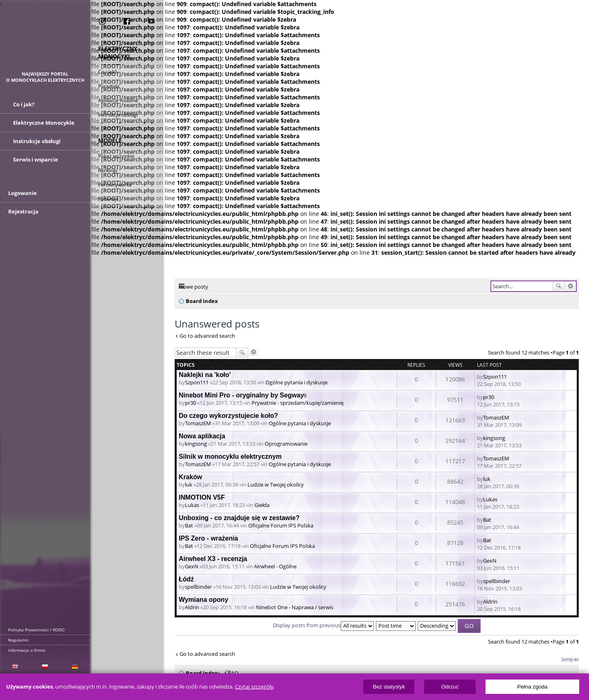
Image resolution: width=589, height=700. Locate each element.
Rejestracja (23, 220)
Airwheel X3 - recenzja (213, 559)
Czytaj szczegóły (254, 687)
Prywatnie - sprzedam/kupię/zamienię (298, 403)
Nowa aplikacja (202, 436)
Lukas (192, 505)
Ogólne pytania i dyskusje (297, 382)
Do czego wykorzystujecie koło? (228, 416)
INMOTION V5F (202, 497)
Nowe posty (193, 287)
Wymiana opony (203, 600)
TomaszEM (198, 423)
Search (559, 286)
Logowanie (22, 202)
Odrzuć (450, 687)
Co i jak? (107, 73)
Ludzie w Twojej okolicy (276, 485)
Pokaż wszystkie (116, 157)
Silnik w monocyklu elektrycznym (230, 457)
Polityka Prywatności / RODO (36, 630)
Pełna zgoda (532, 687)
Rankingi (108, 171)
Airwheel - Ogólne (275, 566)
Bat (189, 525)
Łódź (186, 579)
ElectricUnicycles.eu (45, 39)
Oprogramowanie (286, 444)
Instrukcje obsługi (118, 116)
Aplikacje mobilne (118, 101)
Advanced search (570, 286)
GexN (192, 566)
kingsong (196, 444)
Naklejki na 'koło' (205, 375)
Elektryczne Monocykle (44, 127)
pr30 (190, 403)
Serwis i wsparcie (36, 164)
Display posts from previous (323, 625)
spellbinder (198, 587)
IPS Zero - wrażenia (208, 538)
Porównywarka (115, 185)
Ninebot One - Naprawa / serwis (295, 607)
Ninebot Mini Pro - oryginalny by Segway (241, 395)
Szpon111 (197, 382)
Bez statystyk (389, 687)
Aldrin (192, 607)
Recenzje (108, 200)
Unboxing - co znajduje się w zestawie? (239, 518)
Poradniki (109, 87)
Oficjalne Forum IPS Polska (281, 525)
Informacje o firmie (27, 650)
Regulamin (18, 640)
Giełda (262, 505)
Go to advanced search (207, 336)
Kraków (190, 477)
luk (189, 485)
